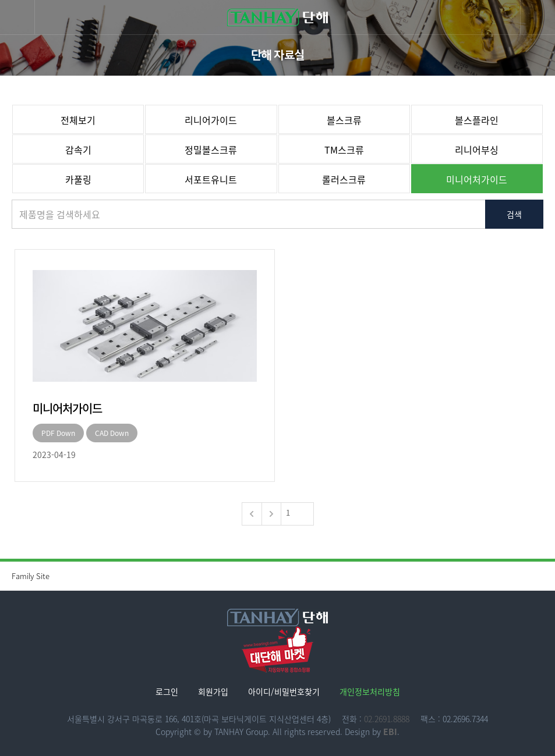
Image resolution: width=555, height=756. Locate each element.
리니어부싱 (477, 150)
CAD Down (112, 433)
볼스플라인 (477, 120)
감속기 (78, 150)
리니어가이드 (211, 120)
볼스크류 (344, 120)
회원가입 (213, 691)
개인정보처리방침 (370, 691)
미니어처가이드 (477, 179)
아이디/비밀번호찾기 (284, 691)
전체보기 (78, 120)
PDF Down (58, 433)
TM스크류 (344, 150)
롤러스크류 (344, 179)
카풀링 (78, 179)
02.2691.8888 (387, 719)
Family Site (283, 576)
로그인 (167, 691)
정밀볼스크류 (211, 150)
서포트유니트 (211, 179)
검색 (514, 214)
